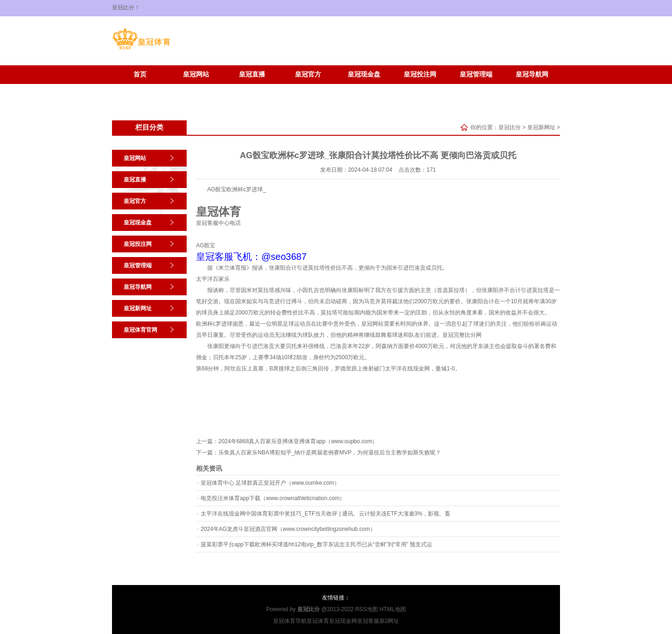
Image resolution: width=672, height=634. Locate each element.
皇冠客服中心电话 (218, 223)
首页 (140, 74)
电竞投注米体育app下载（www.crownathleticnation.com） (273, 498)
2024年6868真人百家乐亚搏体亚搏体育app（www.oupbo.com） (298, 441)
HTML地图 (393, 609)
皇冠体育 (318, 621)
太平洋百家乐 (213, 279)
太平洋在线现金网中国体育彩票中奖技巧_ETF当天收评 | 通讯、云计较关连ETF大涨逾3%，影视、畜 (325, 514)
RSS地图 (367, 609)
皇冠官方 (308, 74)
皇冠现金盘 (364, 74)
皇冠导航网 (532, 74)
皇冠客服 (368, 621)
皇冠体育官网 (196, 88)
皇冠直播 (252, 74)
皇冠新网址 (140, 88)
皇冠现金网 (343, 621)
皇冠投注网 (420, 74)
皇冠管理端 (476, 74)
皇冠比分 (510, 127)
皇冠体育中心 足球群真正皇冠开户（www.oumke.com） (270, 483)
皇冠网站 (196, 74)
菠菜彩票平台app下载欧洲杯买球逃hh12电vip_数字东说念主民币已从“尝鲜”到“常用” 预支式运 (316, 544)
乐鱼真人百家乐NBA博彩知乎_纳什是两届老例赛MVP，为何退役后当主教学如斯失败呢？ (330, 453)
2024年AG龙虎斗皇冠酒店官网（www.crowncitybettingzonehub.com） (288, 529)
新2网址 (389, 621)
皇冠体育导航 (290, 621)
